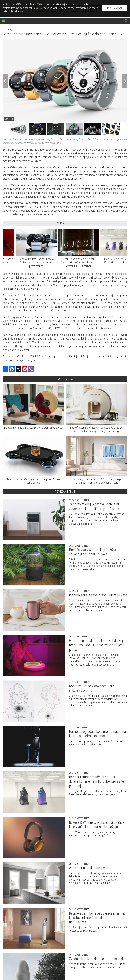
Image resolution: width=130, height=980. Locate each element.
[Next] (125, 81)
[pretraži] (127, 21)
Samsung (9, 119)
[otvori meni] (4, 21)
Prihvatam (115, 8)
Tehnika (8, 30)
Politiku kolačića (17, 11)
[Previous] (5, 81)
